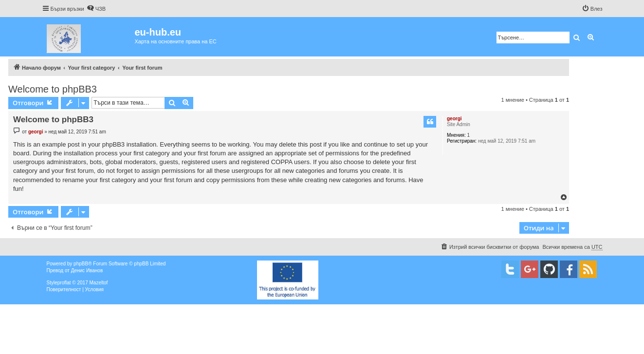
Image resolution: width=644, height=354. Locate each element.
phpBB (81, 264)
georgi (454, 119)
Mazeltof (98, 283)
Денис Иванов (87, 270)
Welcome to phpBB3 (53, 89)
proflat (64, 283)
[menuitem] (96, 9)
